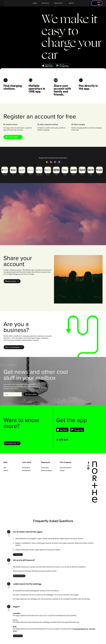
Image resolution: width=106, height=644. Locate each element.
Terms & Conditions (46, 470)
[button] (97, 3)
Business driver (26, 470)
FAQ (5, 467)
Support (6, 470)
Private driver (26, 467)
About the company (65, 467)
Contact (62, 470)
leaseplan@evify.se (81, 629)
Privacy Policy (45, 467)
